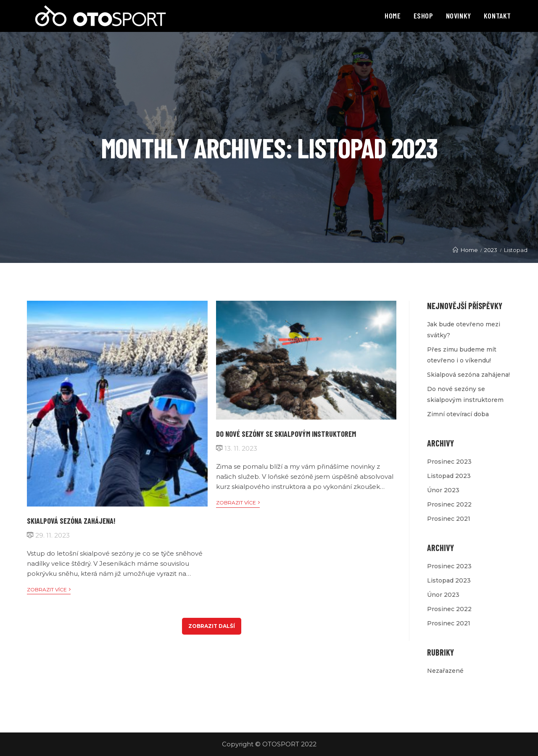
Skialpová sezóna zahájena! (71, 521)
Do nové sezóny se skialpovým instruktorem (286, 434)
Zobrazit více (49, 590)
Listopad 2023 (449, 476)
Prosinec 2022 (449, 504)
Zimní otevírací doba (458, 414)
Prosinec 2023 (449, 462)
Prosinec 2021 (449, 519)
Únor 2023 (443, 490)
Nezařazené (445, 671)
